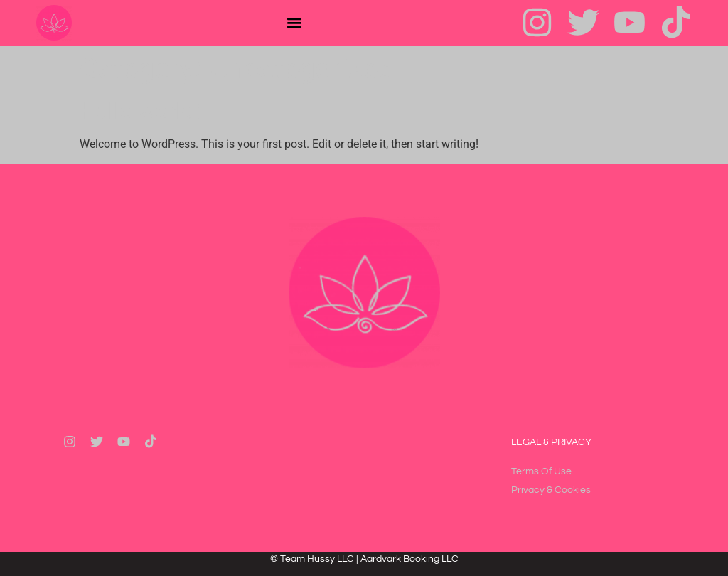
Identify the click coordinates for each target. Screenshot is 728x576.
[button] (294, 22)
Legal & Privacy (551, 442)
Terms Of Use (541, 471)
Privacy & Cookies (551, 490)
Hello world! (140, 111)
